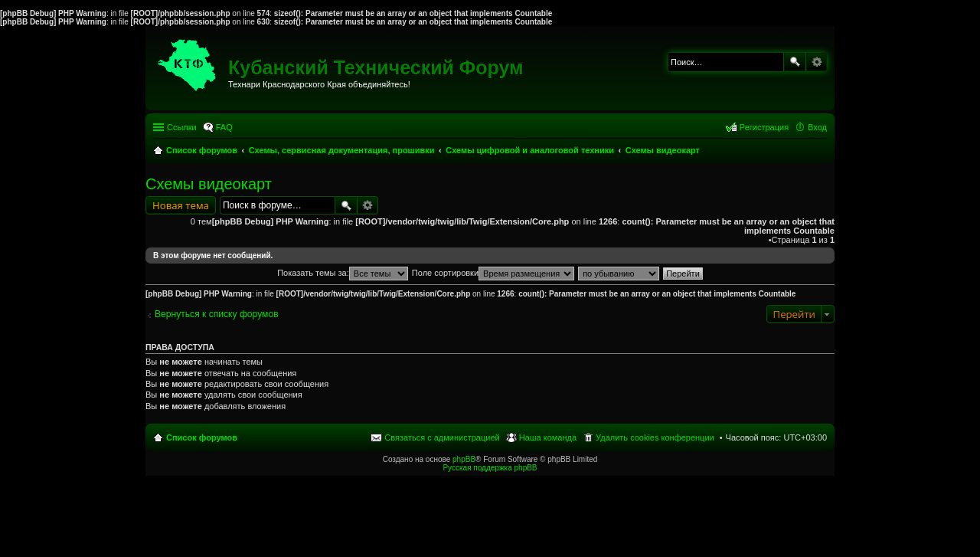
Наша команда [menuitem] (548, 437)
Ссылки (182, 127)
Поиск (795, 62)
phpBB (464, 459)
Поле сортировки (493, 273)
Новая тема (181, 205)
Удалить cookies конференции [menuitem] (655, 437)
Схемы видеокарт (209, 184)
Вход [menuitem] (817, 127)
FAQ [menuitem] (224, 127)
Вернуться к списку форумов (217, 314)
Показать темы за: (343, 273)
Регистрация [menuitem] (764, 127)
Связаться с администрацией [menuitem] (442, 437)
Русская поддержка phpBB (490, 468)
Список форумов (202, 437)
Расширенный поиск (817, 62)
